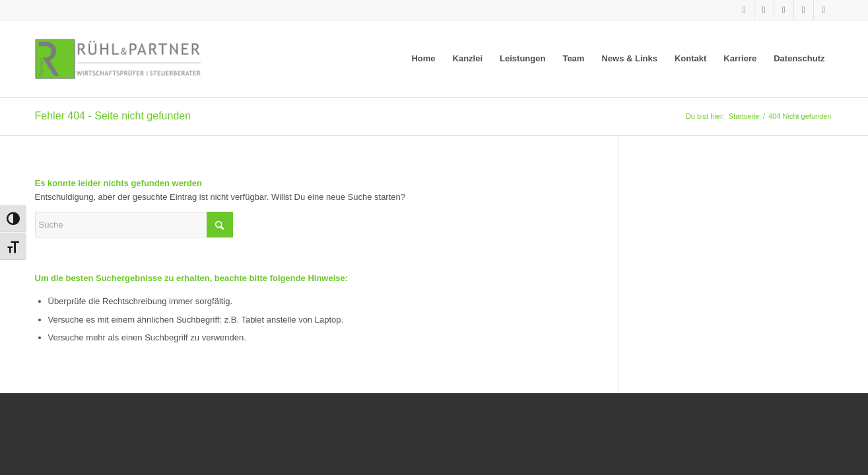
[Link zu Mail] (824, 10)
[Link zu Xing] (764, 10)
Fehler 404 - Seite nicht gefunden (113, 116)
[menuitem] (423, 59)
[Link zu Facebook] (784, 10)
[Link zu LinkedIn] (744, 10)
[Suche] (134, 225)
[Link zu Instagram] (804, 10)
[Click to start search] (220, 225)
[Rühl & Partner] (118, 59)
